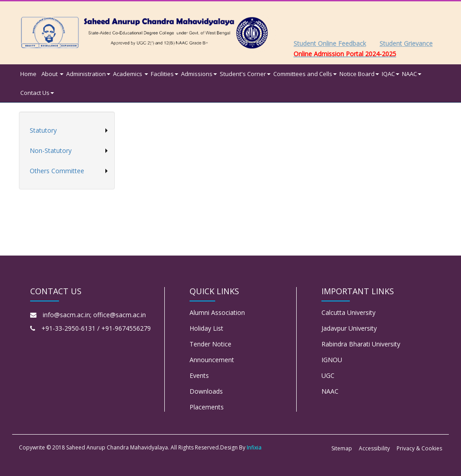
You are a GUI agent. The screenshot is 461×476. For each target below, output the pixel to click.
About (52, 74)
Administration (88, 74)
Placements (207, 407)
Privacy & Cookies (419, 448)
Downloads (206, 391)
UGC (328, 375)
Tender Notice (210, 344)
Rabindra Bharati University (361, 344)
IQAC (391, 74)
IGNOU (332, 360)
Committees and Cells (305, 74)
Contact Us (37, 93)
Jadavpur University (349, 328)
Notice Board (359, 74)
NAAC (412, 74)
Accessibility (374, 448)
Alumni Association (217, 312)
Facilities (165, 74)
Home (28, 74)
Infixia (254, 447)
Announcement (212, 360)
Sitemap (342, 448)
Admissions (199, 74)
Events (199, 375)
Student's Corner (245, 74)
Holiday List (206, 328)
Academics (131, 74)
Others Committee (57, 171)
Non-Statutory (51, 150)
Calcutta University (348, 312)
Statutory (43, 130)
